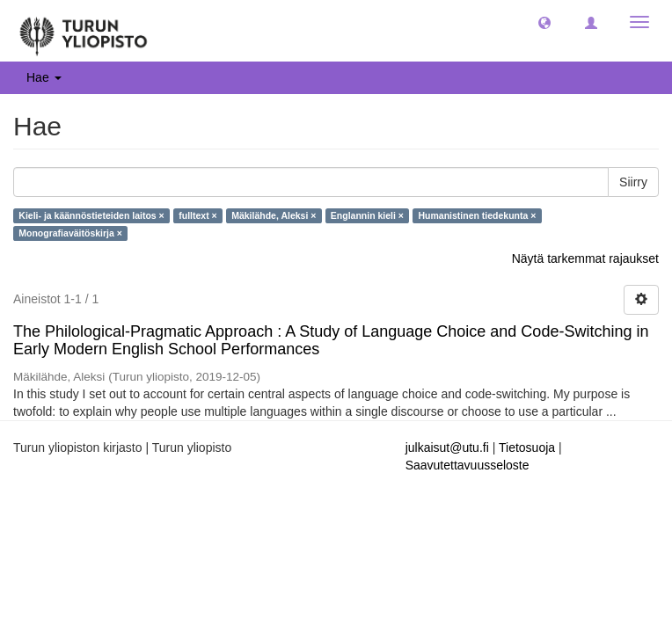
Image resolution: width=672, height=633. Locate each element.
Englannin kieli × (367, 215)
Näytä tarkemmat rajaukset (585, 258)
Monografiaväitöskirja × (70, 233)
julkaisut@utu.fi (447, 447)
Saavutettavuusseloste (467, 465)
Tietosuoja (527, 447)
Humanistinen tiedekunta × (478, 215)
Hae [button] (44, 77)
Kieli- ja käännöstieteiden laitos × (91, 215)
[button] (544, 22)
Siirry (633, 182)
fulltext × (197, 215)
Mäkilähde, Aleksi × (274, 215)
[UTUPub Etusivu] (84, 31)
